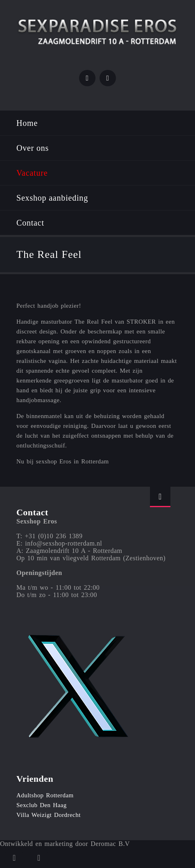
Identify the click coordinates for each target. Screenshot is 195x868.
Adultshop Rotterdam (45, 795)
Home (27, 123)
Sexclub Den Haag (42, 805)
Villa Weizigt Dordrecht (49, 815)
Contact (30, 223)
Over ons (33, 148)
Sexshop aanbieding (52, 198)
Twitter (87, 78)
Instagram (108, 78)
